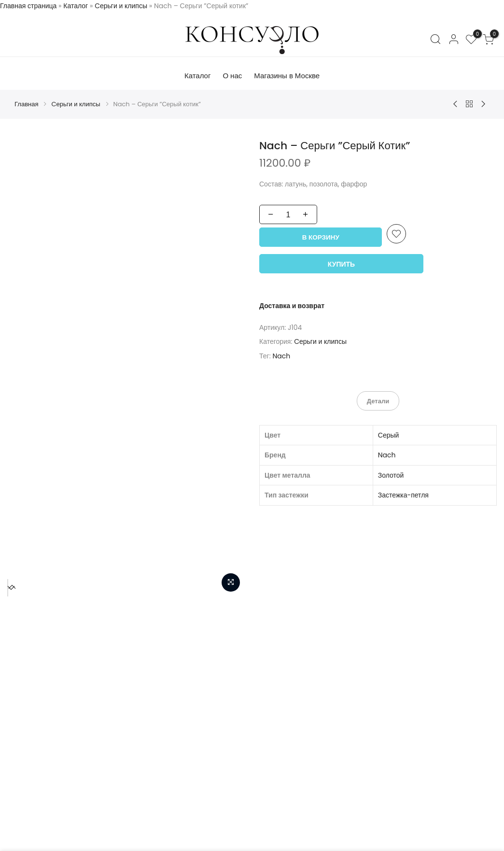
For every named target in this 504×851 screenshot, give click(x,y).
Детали (378, 376)
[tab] (378, 375)
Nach (281, 333)
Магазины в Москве (287, 76)
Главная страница (28, 6)
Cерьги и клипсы (121, 6)
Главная (26, 104)
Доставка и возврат (292, 283)
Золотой (391, 447)
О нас (232, 76)
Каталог (76, 6)
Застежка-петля (403, 467)
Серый (389, 407)
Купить (341, 241)
